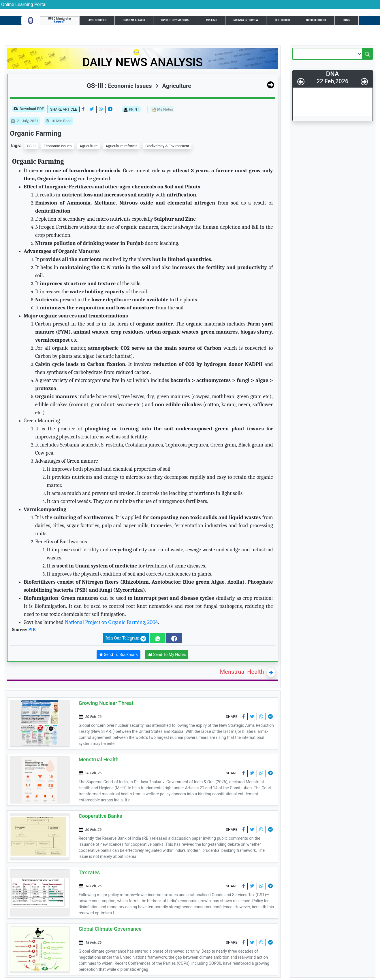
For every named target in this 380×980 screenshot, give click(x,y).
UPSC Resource (316, 20)
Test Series (282, 20)
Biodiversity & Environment (167, 146)
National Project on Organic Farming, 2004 (111, 622)
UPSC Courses (97, 20)
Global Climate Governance (110, 929)
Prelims (212, 20)
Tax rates (89, 872)
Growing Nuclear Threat (106, 703)
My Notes (162, 110)
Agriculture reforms (121, 146)
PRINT (131, 109)
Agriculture (173, 86)
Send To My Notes (167, 655)
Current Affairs (134, 20)
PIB (32, 630)
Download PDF (29, 109)
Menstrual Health (242, 672)
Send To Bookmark (118, 655)
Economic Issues (58, 146)
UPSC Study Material (176, 20)
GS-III (31, 146)
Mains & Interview (246, 20)
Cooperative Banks (100, 816)
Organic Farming (36, 133)
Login (347, 20)
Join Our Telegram (126, 638)
